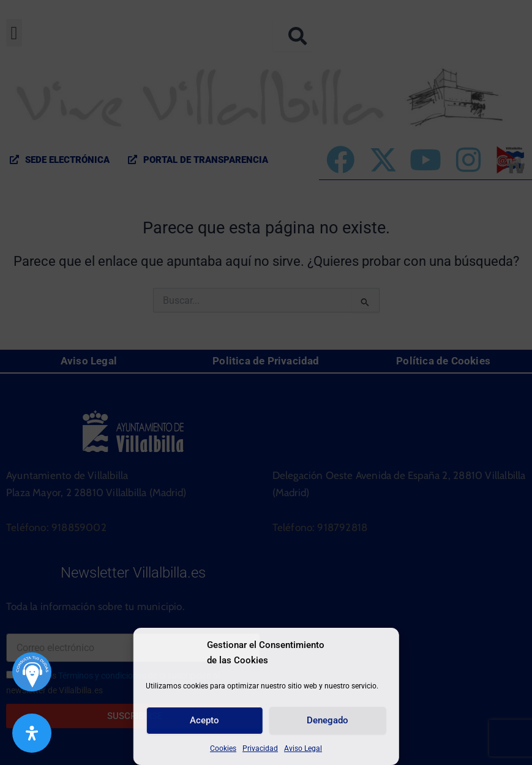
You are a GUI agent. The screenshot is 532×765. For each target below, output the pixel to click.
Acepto (204, 720)
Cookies (223, 748)
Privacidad (260, 748)
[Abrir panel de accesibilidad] (32, 733)
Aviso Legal (303, 748)
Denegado (328, 720)
